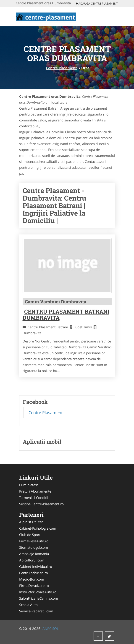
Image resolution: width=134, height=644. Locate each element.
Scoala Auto (28, 605)
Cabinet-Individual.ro (36, 566)
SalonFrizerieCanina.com (39, 598)
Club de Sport (30, 535)
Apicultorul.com (32, 560)
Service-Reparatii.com (36, 611)
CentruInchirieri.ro (34, 573)
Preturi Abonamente (35, 491)
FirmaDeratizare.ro (34, 586)
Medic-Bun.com (32, 579)
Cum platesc (29, 485)
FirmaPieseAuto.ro (34, 541)
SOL (55, 629)
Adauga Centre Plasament (97, 4)
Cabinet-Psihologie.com (38, 528)
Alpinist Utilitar (31, 522)
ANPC (47, 629)
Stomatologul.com (34, 547)
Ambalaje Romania (34, 554)
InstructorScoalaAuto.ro (38, 592)
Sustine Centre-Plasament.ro (41, 504)
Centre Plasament (61, 68)
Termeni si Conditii (34, 498)
